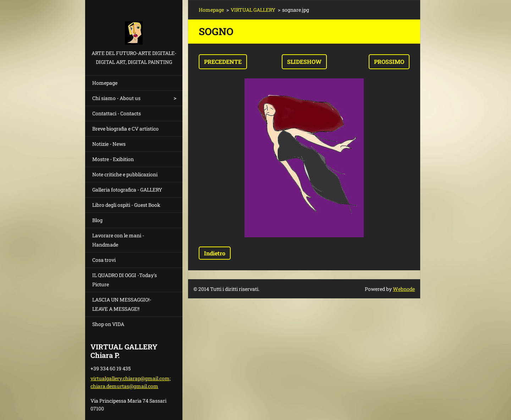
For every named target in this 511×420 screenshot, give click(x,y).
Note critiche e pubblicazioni (125, 174)
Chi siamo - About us (116, 98)
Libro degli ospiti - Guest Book (126, 205)
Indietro (215, 253)
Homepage (105, 83)
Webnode (404, 289)
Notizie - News (109, 144)
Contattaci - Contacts (117, 113)
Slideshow (304, 62)
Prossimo (389, 62)
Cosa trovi (104, 260)
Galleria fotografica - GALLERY (127, 190)
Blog (97, 220)
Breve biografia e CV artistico (125, 129)
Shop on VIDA (108, 324)
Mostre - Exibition (113, 159)
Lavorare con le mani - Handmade (118, 240)
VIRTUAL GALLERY (253, 10)
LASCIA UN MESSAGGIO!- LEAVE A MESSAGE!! (122, 304)
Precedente (223, 62)
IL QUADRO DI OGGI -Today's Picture (125, 280)
